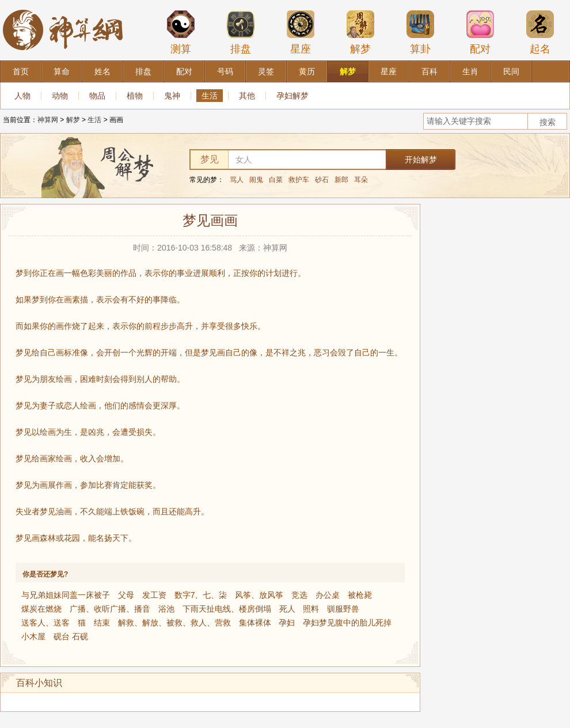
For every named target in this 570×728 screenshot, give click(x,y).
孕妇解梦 (292, 96)
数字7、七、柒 (201, 595)
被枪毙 (360, 595)
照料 (311, 609)
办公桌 (328, 595)
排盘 (241, 32)
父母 (126, 595)
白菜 (276, 180)
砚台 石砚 (71, 636)
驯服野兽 (343, 609)
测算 (181, 32)
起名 (540, 32)
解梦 (360, 32)
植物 (135, 96)
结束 (102, 623)
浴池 (166, 609)
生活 (210, 96)
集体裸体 (255, 623)
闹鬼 (256, 180)
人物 (22, 96)
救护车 (299, 180)
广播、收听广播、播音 (110, 609)
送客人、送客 (45, 623)
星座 (301, 32)
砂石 (322, 180)
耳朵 (361, 180)
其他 (247, 96)
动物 (60, 96)
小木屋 (33, 636)
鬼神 (172, 96)
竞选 (299, 595)
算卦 (420, 32)
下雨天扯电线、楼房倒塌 (227, 609)
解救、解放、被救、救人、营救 (174, 623)
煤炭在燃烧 (41, 609)
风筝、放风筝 (259, 595)
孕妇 (287, 623)
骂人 (237, 180)
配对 (480, 32)
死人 (287, 609)
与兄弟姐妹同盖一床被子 (66, 595)
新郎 (341, 180)
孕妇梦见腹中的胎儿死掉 (347, 623)
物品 (97, 96)
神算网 (48, 120)
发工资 (154, 595)
